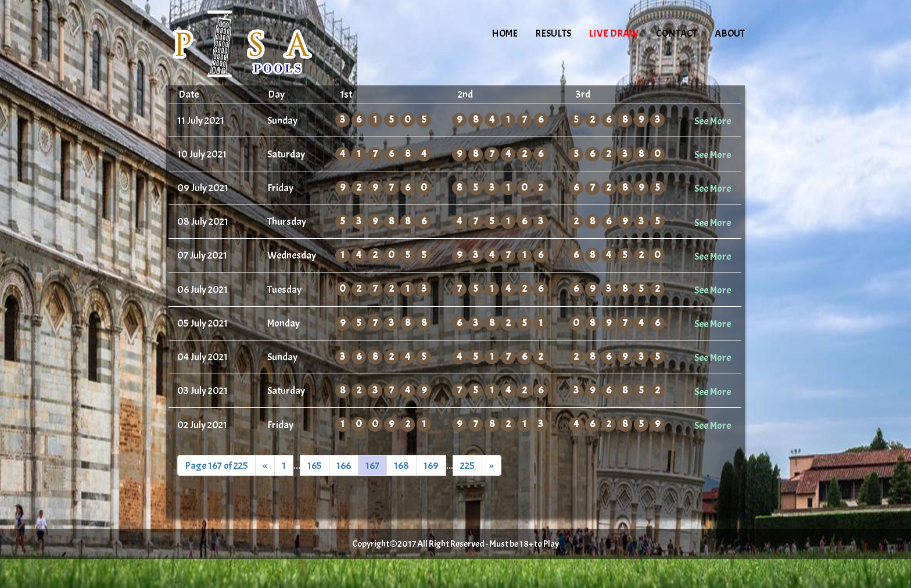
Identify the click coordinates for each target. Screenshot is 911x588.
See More (713, 121)
